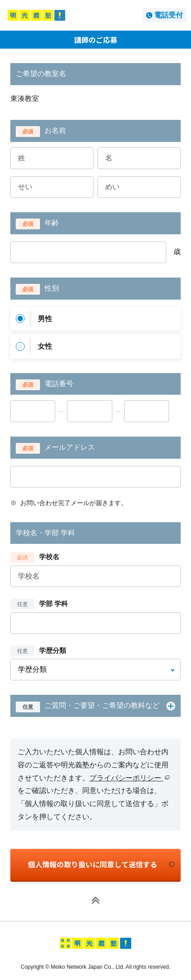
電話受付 (169, 15)
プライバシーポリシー (129, 778)
